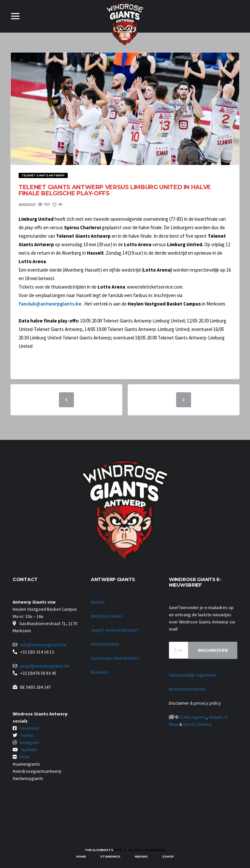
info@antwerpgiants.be (43, 645)
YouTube (29, 750)
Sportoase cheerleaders (115, 658)
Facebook (29, 728)
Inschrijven (213, 650)
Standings (110, 856)
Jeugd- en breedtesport (115, 630)
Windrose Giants (107, 616)
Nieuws (98, 602)
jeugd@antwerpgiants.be (45, 666)
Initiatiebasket (105, 644)
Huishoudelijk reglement (193, 675)
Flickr (25, 757)
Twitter (27, 735)
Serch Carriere (197, 724)
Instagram (29, 742)
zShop (168, 856)
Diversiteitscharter (187, 689)
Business (100, 672)
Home (81, 856)
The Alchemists (99, 850)
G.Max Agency (193, 717)
